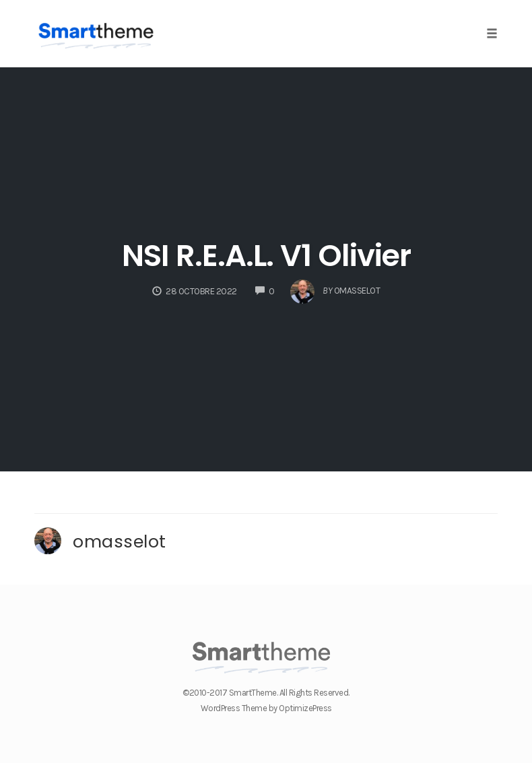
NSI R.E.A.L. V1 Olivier (266, 256)
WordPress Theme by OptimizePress (266, 708)
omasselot (120, 541)
